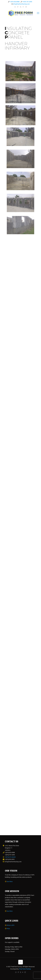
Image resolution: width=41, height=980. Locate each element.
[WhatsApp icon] (15, 7)
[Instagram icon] (26, 7)
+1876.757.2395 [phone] (27, 2)
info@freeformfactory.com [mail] (21, 4)
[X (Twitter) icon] (21, 7)
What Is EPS (10, 925)
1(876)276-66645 (10, 857)
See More (10, 882)
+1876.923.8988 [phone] (15, 2)
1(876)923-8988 (10, 852)
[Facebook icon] (18, 7)
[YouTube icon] (23, 7)
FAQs (8, 929)
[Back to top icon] (21, 962)
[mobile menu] (38, 13)
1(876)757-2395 (10, 855)
